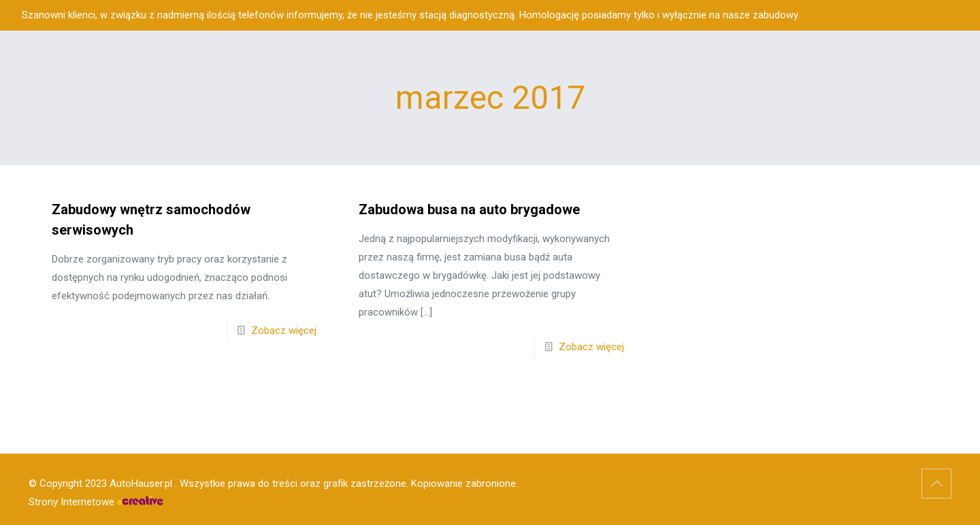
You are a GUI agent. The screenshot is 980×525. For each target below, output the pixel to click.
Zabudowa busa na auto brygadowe (469, 209)
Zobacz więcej (284, 331)
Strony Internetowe (96, 502)
